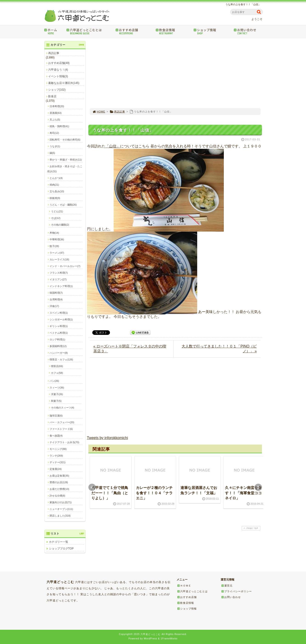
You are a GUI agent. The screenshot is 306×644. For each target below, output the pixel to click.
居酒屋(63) (56, 113)
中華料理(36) (57, 239)
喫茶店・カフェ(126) (61, 359)
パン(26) (54, 381)
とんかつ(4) (56, 178)
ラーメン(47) (57, 253)
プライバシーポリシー (236, 591)
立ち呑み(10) (57, 191)
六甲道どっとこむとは (90, 31)
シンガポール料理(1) (61, 319)
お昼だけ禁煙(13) (59, 489)
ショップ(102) (57, 90)
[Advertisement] (175, 73)
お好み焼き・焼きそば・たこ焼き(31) (65, 169)
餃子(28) (54, 246)
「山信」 (113, 146)
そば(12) (56, 218)
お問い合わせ (249, 31)
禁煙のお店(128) (59, 482)
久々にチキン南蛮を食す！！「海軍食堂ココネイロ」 (243, 493)
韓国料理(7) (56, 293)
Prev (92, 487)
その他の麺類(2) (60, 225)
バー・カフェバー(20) (62, 422)
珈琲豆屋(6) (56, 416)
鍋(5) (52, 153)
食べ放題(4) (56, 436)
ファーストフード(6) (61, 429)
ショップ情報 (212, 31)
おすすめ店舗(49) (59, 63)
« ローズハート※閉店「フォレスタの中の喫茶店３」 (130, 349)
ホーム (54, 31)
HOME (99, 112)
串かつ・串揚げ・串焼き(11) (66, 160)
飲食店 (52, 96)
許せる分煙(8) (57, 496)
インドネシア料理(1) (61, 286)
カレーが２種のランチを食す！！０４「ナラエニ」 (154, 493)
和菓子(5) (56, 401)
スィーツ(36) (57, 388)
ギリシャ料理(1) (59, 326)
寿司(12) (54, 133)
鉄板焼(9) (55, 198)
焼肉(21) (54, 185)
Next (258, 487)
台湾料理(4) (56, 299)
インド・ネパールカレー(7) (65, 266)
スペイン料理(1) (59, 313)
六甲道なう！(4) (58, 70)
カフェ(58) (57, 373)
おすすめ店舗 (134, 31)
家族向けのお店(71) (61, 502)
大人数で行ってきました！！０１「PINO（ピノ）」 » (219, 349)
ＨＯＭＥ (184, 586)
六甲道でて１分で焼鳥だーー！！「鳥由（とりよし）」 (110, 493)
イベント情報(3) (58, 76)
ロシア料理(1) (57, 339)
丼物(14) (54, 233)
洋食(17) (54, 306)
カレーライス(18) (59, 259)
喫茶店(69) (57, 366)
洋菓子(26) (57, 394)
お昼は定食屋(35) (59, 476)
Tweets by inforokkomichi (108, 438)
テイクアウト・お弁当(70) (65, 442)
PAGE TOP (250, 528)
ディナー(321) (58, 462)
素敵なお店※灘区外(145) (64, 83)
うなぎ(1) (55, 146)
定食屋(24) (56, 469)
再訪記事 (117, 112)
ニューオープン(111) (61, 509)
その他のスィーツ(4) (63, 408)
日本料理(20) (57, 106)
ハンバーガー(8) (59, 353)
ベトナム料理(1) (59, 333)
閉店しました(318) (60, 516)
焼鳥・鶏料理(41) (59, 126)
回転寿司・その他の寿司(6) (65, 140)
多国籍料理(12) (58, 346)
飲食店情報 (173, 31)
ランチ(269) (56, 456)
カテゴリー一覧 (59, 542)
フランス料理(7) (59, 273)
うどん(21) (57, 211)
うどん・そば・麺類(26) (63, 205)
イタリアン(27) (58, 279)
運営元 (227, 586)
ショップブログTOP (61, 549)
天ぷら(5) (55, 120)
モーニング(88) (58, 449)
